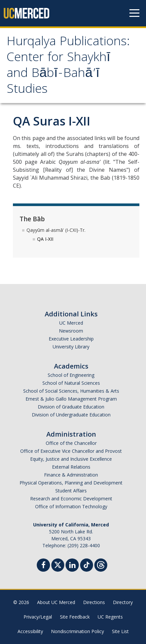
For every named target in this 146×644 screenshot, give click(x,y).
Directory (123, 602)
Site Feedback (75, 617)
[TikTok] (87, 564)
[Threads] (101, 564)
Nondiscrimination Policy (77, 631)
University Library (71, 347)
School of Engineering (71, 375)
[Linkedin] (72, 566)
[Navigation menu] (134, 13)
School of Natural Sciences (71, 383)
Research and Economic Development (71, 499)
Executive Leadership (71, 339)
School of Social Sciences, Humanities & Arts (71, 391)
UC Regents (110, 617)
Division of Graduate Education (71, 407)
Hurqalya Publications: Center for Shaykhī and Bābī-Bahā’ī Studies (68, 66)
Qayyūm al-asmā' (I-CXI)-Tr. (56, 230)
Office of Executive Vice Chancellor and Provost (71, 451)
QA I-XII (45, 239)
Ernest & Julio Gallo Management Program (71, 399)
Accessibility (30, 631)
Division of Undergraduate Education (71, 415)
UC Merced (71, 323)
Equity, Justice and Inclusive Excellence (71, 459)
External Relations (71, 467)
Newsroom (71, 331)
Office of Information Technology (71, 506)
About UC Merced (56, 602)
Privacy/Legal (38, 617)
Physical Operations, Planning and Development (71, 483)
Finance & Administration (71, 475)
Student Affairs (71, 491)
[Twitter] (58, 564)
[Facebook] (43, 566)
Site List (120, 631)
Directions (94, 602)
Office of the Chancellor (71, 443)
